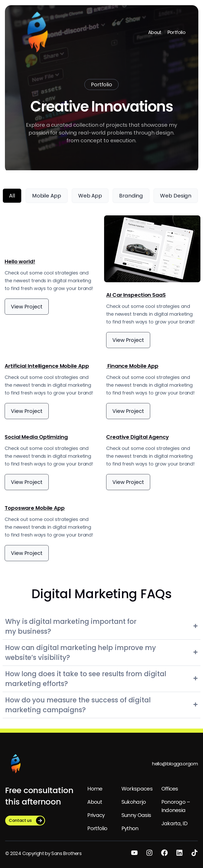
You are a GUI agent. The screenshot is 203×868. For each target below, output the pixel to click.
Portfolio (176, 32)
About (155, 32)
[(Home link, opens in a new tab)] (16, 764)
